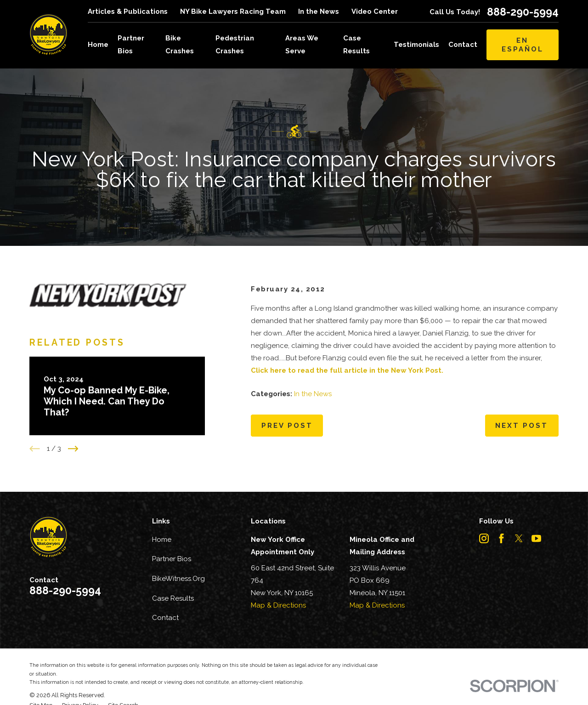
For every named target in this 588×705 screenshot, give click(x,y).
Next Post (522, 426)
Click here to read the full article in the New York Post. (347, 370)
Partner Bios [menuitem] (131, 44)
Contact (165, 618)
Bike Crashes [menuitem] (180, 44)
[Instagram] (484, 538)
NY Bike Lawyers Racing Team (233, 11)
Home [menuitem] (98, 45)
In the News (319, 11)
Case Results (173, 598)
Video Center (375, 11)
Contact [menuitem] (463, 45)
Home (162, 540)
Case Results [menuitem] (356, 44)
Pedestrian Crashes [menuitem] (235, 44)
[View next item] (73, 449)
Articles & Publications (128, 11)
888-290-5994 (523, 12)
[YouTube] (536, 538)
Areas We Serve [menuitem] (302, 44)
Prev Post (287, 426)
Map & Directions (278, 605)
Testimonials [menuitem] (416, 45)
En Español (523, 45)
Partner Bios (172, 559)
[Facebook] (501, 538)
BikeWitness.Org (178, 579)
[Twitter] (519, 538)
